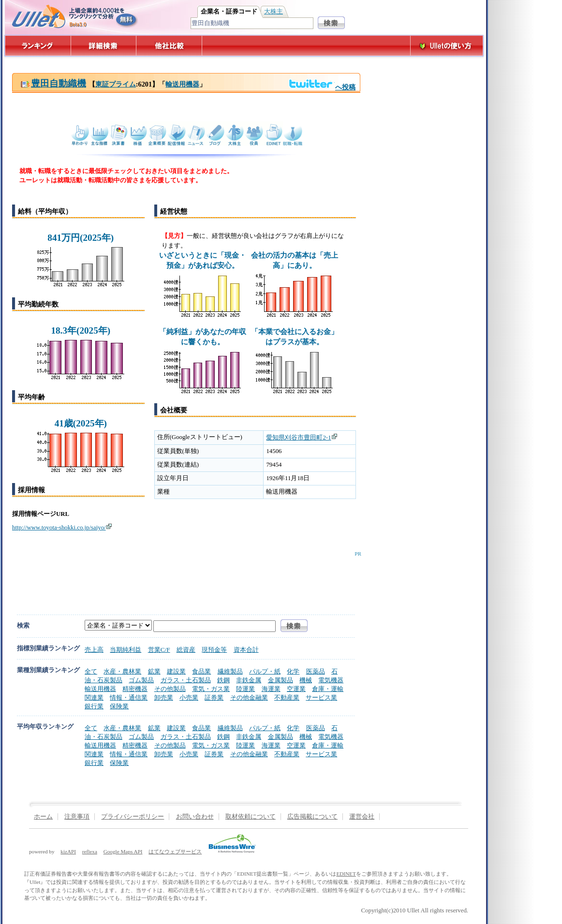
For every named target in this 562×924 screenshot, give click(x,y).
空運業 (296, 689)
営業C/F (159, 650)
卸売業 (164, 697)
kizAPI (68, 851)
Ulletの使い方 (447, 46)
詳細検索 (104, 46)
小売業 (189, 697)
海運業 (271, 689)
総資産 (186, 650)
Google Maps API (123, 851)
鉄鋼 (223, 680)
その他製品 (170, 689)
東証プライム (116, 84)
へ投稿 (322, 87)
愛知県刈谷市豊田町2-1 (302, 438)
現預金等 (214, 650)
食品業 (201, 671)
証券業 (214, 697)
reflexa (90, 851)
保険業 (119, 706)
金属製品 (281, 680)
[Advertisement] (184, 578)
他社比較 (170, 46)
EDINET (346, 874)
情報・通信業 (129, 697)
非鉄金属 (249, 680)
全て (91, 671)
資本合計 (246, 650)
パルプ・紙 (265, 671)
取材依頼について (251, 817)
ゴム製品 (141, 680)
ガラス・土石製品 (186, 680)
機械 (306, 680)
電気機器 (331, 680)
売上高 (94, 650)
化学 (293, 671)
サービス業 (321, 697)
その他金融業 (249, 697)
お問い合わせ (195, 817)
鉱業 (154, 671)
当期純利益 (126, 650)
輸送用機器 (182, 84)
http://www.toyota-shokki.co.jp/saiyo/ (62, 528)
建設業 (176, 671)
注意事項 (77, 817)
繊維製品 (230, 671)
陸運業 (245, 689)
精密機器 (135, 689)
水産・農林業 (122, 671)
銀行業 (94, 706)
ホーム (43, 817)
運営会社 (362, 817)
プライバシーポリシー (133, 817)
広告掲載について (312, 817)
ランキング (37, 46)
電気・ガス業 (211, 689)
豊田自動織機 (53, 83)
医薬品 (316, 671)
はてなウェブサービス (175, 851)
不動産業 (287, 697)
